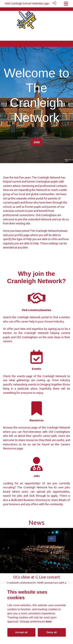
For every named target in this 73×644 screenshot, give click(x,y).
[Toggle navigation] (66, 4)
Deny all (52, 632)
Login (46, 3)
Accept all (21, 632)
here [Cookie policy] (49, 622)
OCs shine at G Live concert (37, 573)
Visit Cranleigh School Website (23, 3)
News (36, 519)
